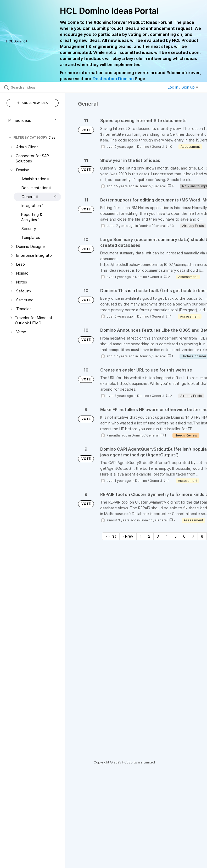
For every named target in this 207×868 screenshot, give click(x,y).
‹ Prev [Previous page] (128, 536)
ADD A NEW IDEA (32, 103)
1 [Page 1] (141, 536)
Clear (53, 137)
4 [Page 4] (167, 536)
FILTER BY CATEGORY (28, 137)
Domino (143, 147)
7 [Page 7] (193, 536)
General (158, 147)
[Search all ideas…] (35, 87)
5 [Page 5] (175, 536)
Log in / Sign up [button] (183, 87)
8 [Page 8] (202, 536)
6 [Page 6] (184, 536)
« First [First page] (111, 536)
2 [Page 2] (149, 536)
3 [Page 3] (158, 536)
